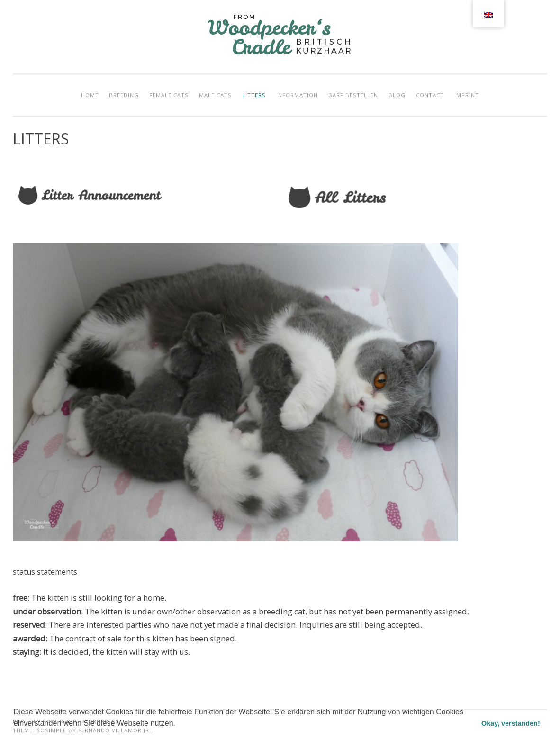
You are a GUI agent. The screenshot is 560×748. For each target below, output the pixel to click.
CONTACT (430, 95)
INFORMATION (297, 95)
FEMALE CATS (169, 95)
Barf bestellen (353, 95)
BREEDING (124, 95)
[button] (15, 736)
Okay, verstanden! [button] (511, 723)
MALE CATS (215, 95)
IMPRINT (467, 95)
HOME (90, 95)
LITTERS (254, 95)
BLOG (397, 95)
